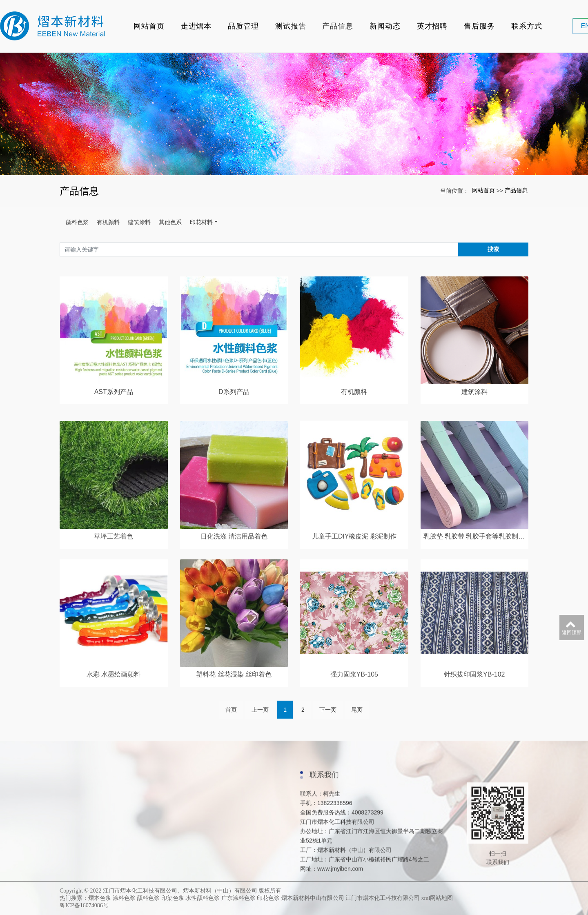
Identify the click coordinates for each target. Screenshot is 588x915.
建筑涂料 (139, 222)
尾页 (357, 720)
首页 (231, 720)
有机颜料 (108, 222)
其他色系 (170, 222)
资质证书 (80, 902)
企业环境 (80, 892)
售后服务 (479, 26)
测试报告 (291, 26)
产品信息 (338, 26)
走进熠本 (196, 26)
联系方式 (527, 26)
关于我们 (80, 882)
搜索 (493, 249)
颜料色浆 (77, 222)
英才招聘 (432, 26)
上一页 (260, 720)
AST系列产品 (114, 443)
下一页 (328, 720)
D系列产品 (234, 443)
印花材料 (201, 222)
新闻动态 (385, 26)
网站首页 (149, 26)
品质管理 (243, 26)
